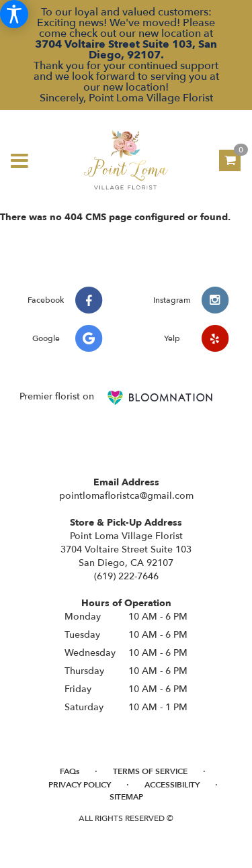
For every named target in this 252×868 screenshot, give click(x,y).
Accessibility (172, 785)
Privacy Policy (80, 785)
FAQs (70, 771)
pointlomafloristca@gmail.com (126, 496)
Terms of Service (150, 771)
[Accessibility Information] (14, 14)
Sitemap (126, 797)
